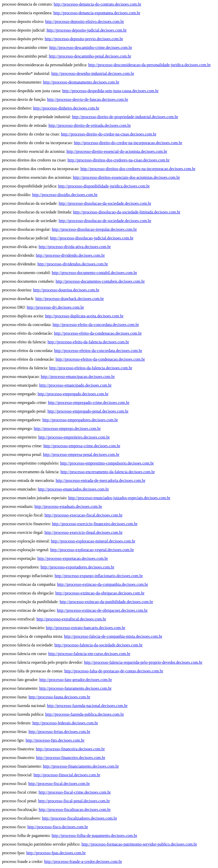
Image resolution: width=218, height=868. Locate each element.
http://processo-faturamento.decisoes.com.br (75, 688)
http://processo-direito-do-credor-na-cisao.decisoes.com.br (109, 134)
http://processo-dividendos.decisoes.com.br (73, 264)
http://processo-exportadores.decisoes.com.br (77, 567)
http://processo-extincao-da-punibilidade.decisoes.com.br (106, 602)
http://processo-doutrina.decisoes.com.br (66, 290)
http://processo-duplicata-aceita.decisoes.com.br (84, 316)
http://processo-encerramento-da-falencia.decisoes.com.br (108, 472)
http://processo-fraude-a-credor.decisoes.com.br (83, 862)
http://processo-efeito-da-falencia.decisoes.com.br (88, 342)
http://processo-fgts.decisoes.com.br (55, 740)
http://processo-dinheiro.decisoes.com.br (66, 108)
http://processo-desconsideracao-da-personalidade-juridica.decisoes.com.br (149, 65)
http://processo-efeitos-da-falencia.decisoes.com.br (91, 368)
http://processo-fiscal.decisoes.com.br (59, 784)
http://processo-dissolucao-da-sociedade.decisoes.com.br (105, 203)
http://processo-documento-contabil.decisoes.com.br (94, 273)
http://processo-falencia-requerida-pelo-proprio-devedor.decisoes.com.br (143, 662)
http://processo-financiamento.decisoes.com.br (81, 766)
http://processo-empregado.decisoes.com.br (73, 394)
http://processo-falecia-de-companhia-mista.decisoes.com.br (113, 636)
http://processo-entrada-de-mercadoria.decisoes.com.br (101, 480)
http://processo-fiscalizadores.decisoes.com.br (79, 818)
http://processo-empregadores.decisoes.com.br (80, 420)
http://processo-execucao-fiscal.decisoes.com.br (84, 515)
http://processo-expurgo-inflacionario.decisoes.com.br (99, 576)
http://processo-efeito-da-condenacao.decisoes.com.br (98, 333)
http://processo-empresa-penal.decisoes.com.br (81, 455)
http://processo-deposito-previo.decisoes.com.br (84, 39)
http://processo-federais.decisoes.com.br (65, 723)
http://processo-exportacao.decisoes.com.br (73, 558)
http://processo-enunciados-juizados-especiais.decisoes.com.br (119, 498)
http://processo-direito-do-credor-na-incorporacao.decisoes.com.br (128, 143)
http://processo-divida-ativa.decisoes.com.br (75, 247)
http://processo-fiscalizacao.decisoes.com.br (75, 810)
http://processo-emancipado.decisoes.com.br (75, 385)
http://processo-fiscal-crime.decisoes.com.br (75, 792)
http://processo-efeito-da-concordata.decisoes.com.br (96, 325)
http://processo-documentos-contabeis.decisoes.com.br (100, 281)
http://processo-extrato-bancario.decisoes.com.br (86, 628)
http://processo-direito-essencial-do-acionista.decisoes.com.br (117, 151)
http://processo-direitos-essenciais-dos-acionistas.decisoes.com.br (126, 177)
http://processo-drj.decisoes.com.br (55, 307)
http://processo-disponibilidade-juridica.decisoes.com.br (104, 186)
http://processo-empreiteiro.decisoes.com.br (74, 437)
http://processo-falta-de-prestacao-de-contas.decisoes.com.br (114, 671)
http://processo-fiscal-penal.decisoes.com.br (74, 801)
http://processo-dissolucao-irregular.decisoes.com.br (94, 229)
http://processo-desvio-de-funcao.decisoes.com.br (88, 99)
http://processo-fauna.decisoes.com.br (59, 697)
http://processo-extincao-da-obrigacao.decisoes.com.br (100, 593)
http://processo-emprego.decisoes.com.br (67, 429)
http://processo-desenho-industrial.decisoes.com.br (93, 73)
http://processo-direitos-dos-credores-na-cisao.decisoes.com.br (119, 160)
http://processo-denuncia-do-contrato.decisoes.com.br (98, 4)
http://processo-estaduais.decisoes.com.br (68, 506)
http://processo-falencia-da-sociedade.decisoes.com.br (98, 645)
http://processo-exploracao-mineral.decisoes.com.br (93, 541)
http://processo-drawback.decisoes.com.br (70, 299)
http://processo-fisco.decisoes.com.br (58, 827)
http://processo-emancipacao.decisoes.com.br (78, 377)
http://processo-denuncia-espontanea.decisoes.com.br (97, 13)
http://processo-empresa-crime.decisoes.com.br (82, 446)
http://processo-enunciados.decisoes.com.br (73, 489)
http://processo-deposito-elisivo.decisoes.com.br (85, 22)
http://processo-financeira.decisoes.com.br (70, 749)
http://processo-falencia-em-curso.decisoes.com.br (89, 654)
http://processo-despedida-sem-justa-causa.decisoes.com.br (110, 91)
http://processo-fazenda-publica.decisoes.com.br (85, 714)
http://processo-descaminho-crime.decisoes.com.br (91, 48)
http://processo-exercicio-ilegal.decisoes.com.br (84, 532)
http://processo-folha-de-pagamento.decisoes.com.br (94, 836)
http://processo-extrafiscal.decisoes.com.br (71, 619)
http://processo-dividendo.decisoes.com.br (70, 255)
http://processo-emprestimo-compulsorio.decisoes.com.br (107, 463)
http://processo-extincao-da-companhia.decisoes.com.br (103, 584)
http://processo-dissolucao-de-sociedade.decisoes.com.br (105, 221)
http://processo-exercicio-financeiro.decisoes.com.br (95, 524)
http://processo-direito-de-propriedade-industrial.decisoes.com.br (125, 117)
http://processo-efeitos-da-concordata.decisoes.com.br (98, 351)
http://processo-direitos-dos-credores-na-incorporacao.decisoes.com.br (138, 169)
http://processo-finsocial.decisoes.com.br (67, 775)
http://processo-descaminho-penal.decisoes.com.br (90, 56)
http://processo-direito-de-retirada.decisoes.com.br (90, 125)
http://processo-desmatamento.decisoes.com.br (81, 82)
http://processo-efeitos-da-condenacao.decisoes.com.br (100, 359)
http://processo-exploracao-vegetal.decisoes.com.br (92, 550)
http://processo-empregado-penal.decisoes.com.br (88, 411)
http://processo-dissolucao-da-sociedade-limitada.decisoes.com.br (127, 212)
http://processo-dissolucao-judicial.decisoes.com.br (92, 238)
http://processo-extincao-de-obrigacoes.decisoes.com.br (102, 610)
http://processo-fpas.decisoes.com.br (56, 853)
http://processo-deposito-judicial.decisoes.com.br (87, 30)
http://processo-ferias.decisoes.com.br (59, 732)
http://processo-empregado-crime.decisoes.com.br (89, 403)
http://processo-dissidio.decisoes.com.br (65, 195)
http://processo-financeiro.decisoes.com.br (70, 758)
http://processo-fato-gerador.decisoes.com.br (76, 680)
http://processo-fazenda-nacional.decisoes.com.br (87, 706)
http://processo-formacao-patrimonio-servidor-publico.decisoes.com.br (139, 844)
